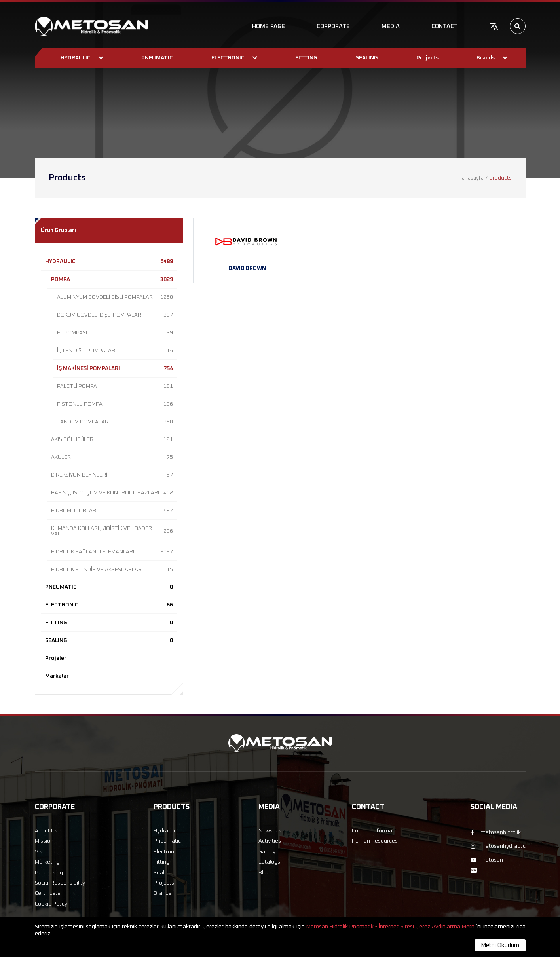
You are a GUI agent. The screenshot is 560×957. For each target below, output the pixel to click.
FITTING (109, 623)
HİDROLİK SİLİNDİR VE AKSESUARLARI (112, 570)
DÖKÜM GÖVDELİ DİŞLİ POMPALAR (115, 315)
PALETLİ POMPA (115, 386)
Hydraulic (165, 831)
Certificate (48, 893)
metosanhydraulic (498, 846)
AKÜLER (112, 457)
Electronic (166, 852)
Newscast (271, 831)
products (501, 178)
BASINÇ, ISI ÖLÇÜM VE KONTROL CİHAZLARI (112, 493)
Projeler (56, 658)
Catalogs (269, 862)
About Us (46, 831)
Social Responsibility (60, 883)
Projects (164, 883)
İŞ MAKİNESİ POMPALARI (115, 368)
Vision (42, 852)
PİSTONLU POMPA (115, 404)
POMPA (112, 279)
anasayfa (473, 178)
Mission (44, 841)
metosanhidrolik (496, 832)
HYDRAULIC (109, 262)
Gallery (267, 852)
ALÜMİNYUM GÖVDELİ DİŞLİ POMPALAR (115, 297)
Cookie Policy (51, 904)
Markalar (57, 676)
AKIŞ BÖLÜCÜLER (112, 439)
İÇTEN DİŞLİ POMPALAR (115, 351)
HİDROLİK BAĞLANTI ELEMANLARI (112, 552)
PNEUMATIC (109, 587)
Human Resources (375, 841)
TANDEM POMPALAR (115, 422)
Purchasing (49, 873)
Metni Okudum (500, 945)
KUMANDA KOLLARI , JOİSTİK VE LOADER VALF (112, 531)
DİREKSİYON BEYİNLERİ (112, 475)
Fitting (161, 862)
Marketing (47, 862)
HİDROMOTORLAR (112, 511)
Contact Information (377, 831)
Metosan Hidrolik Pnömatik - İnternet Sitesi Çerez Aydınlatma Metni (391, 927)
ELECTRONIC (109, 605)
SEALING (109, 640)
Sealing (163, 873)
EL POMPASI (115, 333)
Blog (264, 873)
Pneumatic (167, 841)
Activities (270, 841)
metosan (487, 860)
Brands (162, 893)
